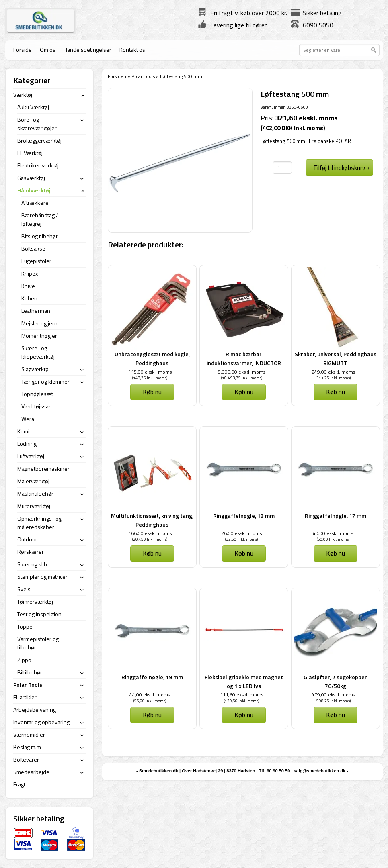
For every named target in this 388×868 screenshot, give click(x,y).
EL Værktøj (30, 153)
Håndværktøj (34, 190)
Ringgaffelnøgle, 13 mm (244, 516)
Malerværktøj (33, 481)
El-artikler (25, 697)
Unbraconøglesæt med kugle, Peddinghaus (152, 358)
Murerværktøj (34, 506)
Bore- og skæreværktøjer (37, 124)
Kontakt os (132, 50)
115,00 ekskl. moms (150, 372)
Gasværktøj (31, 178)
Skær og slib (32, 564)
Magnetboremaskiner (43, 469)
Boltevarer (26, 759)
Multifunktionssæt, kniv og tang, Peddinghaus (152, 520)
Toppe (25, 626)
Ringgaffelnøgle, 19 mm (152, 677)
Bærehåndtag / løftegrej (40, 219)
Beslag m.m (27, 747)
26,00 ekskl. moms (241, 533)
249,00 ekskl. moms (333, 372)
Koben (29, 298)
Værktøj (23, 95)
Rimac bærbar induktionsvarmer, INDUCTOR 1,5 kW (244, 363)
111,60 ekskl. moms (242, 695)
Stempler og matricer (42, 577)
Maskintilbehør (35, 493)
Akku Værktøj (33, 107)
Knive (28, 286)
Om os (48, 50)
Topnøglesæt (37, 394)
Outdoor (27, 539)
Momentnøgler (39, 336)
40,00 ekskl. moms (333, 533)
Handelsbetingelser (87, 50)
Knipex (30, 273)
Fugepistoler (36, 261)
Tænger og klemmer (45, 381)
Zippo (24, 660)
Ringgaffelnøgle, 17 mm (336, 516)
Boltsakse (33, 248)
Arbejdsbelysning (35, 710)
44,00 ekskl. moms (150, 695)
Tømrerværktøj (35, 601)
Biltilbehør (30, 672)
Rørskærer (31, 552)
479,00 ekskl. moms (333, 695)
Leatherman (36, 311)
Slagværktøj (36, 369)
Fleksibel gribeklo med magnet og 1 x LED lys (244, 681)
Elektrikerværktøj (38, 165)
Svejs (24, 589)
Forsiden (117, 76)
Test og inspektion (39, 614)
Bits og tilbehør (40, 236)
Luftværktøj (31, 456)
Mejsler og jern (39, 323)
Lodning (27, 444)
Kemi (23, 431)
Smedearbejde (31, 772)
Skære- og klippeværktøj (38, 352)
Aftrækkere (35, 203)
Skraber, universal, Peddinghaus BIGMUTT (336, 358)
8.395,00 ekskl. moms (242, 372)
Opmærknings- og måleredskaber (39, 523)
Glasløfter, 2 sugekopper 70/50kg (335, 681)
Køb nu (152, 392)
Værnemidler (29, 734)
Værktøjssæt (37, 406)
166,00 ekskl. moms (150, 533)
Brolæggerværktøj (39, 140)
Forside (23, 50)
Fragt (19, 784)
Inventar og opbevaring (41, 722)
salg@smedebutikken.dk (319, 771)
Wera (28, 419)
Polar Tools (143, 76)
